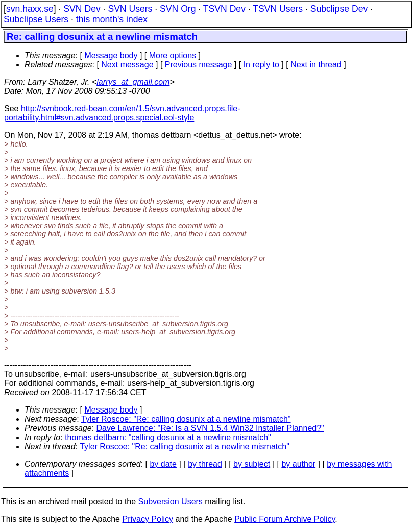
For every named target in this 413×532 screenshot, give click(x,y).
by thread (205, 464)
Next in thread (316, 65)
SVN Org (178, 9)
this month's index (112, 19)
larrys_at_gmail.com (133, 82)
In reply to (261, 65)
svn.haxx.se (30, 9)
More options (173, 55)
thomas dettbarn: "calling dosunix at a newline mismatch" (168, 437)
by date (163, 464)
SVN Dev (82, 9)
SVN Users (130, 9)
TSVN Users (278, 9)
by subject (252, 464)
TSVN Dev (224, 9)
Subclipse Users (36, 19)
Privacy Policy (148, 519)
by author (298, 464)
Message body (111, 55)
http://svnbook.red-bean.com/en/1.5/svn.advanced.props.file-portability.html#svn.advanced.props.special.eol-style (122, 113)
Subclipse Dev (339, 9)
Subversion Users (171, 502)
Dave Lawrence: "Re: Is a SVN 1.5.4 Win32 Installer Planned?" (210, 428)
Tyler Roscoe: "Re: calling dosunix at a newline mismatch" (186, 419)
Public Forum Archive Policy (285, 519)
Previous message (199, 65)
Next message (127, 65)
